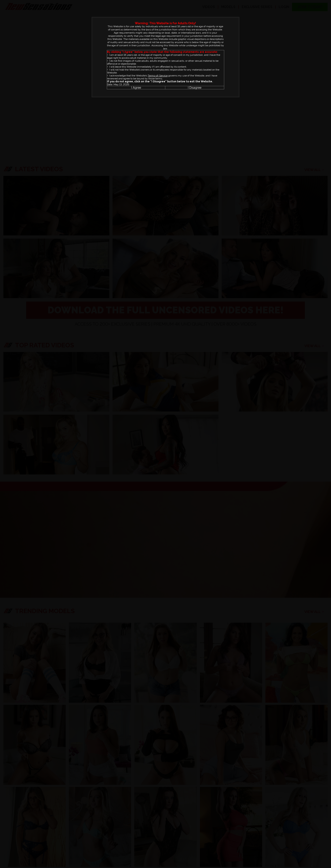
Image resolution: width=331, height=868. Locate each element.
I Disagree (195, 88)
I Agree (136, 88)
